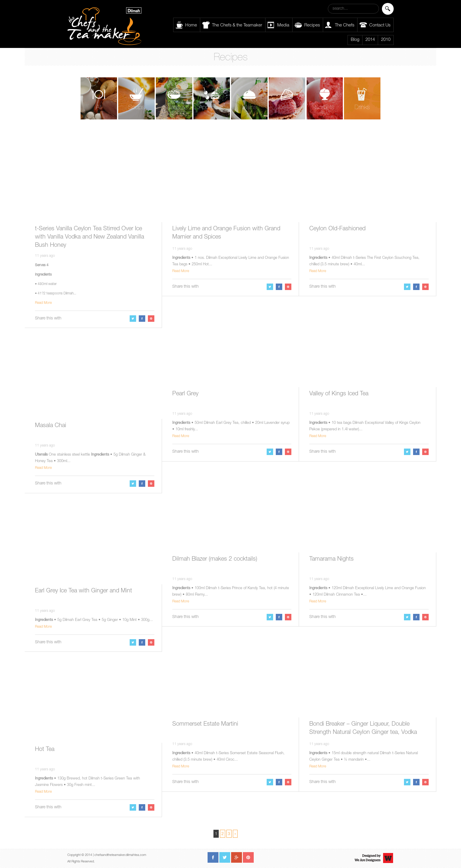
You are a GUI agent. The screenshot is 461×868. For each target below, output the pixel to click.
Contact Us (380, 25)
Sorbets (325, 108)
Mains (249, 108)
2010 (386, 40)
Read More (43, 303)
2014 (370, 40)
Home (191, 25)
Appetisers (212, 108)
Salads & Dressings (174, 110)
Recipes (312, 25)
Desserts (287, 108)
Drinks (362, 108)
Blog (355, 40)
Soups (136, 108)
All (99, 108)
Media (283, 25)
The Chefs (345, 25)
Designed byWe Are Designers (368, 858)
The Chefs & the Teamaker (237, 25)
